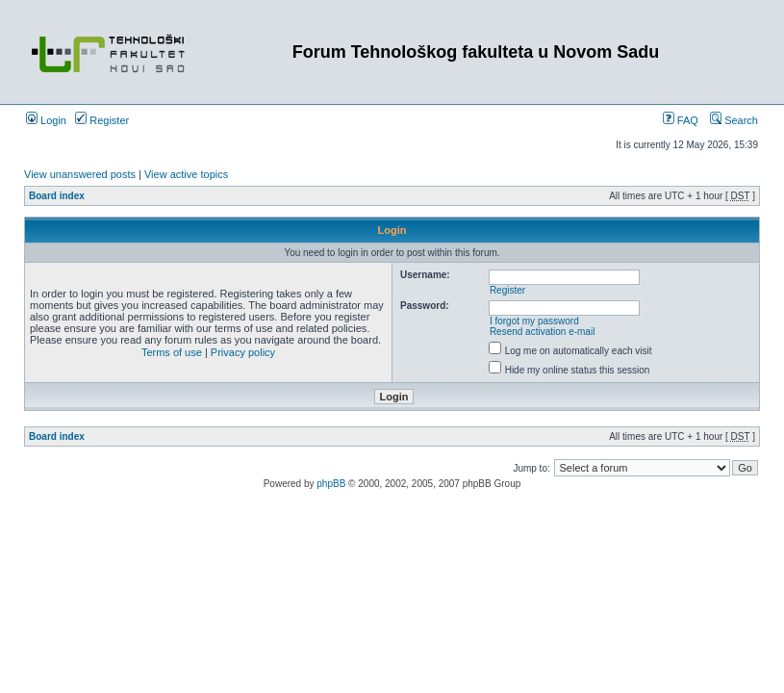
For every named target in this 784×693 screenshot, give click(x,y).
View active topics (186, 174)
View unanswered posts (80, 174)
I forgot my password (534, 321)
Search (734, 120)
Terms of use (172, 352)
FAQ (681, 120)
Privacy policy (243, 352)
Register (102, 120)
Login (46, 120)
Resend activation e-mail (543, 332)
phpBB (331, 484)
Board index (57, 196)
